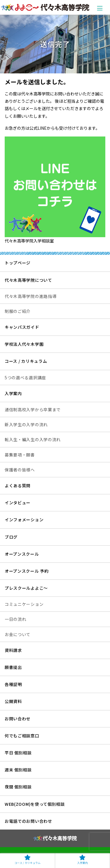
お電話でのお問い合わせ (28, 821)
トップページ (18, 263)
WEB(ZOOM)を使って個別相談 (35, 804)
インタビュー (18, 503)
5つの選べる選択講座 (25, 377)
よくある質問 (18, 486)
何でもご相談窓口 (22, 736)
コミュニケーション (24, 604)
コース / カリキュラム (26, 361)
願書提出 (13, 667)
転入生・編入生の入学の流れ (33, 439)
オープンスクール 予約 (27, 571)
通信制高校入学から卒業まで (33, 409)
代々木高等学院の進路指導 (31, 296)
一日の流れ (16, 619)
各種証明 (13, 684)
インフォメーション (24, 520)
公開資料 (13, 701)
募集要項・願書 (20, 455)
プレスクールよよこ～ (26, 588)
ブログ (11, 537)
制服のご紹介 (18, 311)
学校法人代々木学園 (24, 344)
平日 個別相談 (18, 753)
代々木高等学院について (28, 280)
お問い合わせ (18, 719)
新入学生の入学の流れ (26, 424)
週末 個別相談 (18, 770)
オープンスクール (22, 554)
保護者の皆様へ (20, 470)
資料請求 (13, 650)
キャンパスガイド (22, 327)
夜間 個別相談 (18, 787)
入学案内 (13, 393)
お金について (18, 634)
